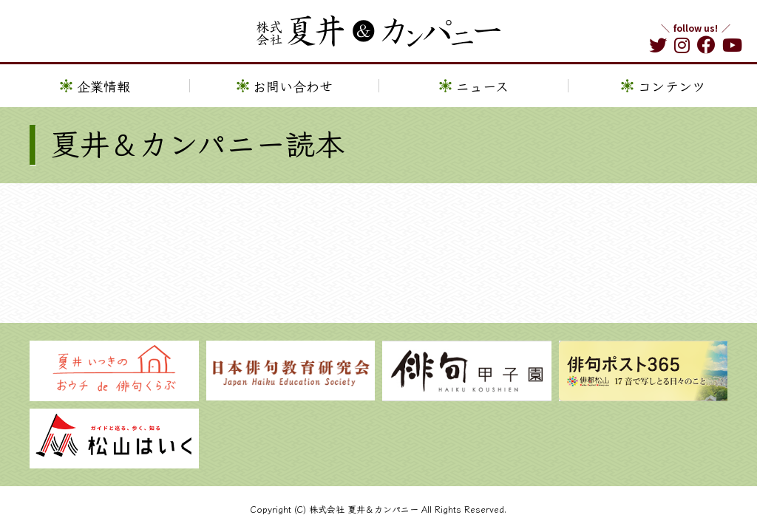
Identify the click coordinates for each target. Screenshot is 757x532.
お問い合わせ (293, 86)
